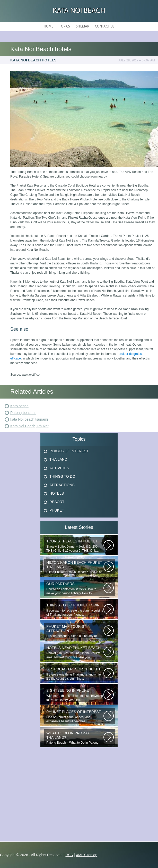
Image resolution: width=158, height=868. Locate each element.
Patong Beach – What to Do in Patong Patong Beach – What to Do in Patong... (75, 738)
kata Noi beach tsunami (29, 419)
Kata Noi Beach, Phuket (29, 426)
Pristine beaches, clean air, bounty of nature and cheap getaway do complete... (75, 631)
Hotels (57, 493)
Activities (59, 468)
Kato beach (19, 406)
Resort (57, 502)
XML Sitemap (87, 855)
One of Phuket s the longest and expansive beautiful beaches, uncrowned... (75, 717)
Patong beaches (23, 413)
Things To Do (62, 476)
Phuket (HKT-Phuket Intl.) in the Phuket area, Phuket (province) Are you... (75, 653)
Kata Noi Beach (79, 11)
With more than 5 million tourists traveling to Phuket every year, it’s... (75, 695)
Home (49, 27)
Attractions (62, 485)
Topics (65, 27)
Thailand (58, 459)
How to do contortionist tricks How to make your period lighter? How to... (75, 589)
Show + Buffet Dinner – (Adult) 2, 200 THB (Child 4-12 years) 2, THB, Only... (75, 546)
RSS (69, 855)
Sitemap (82, 27)
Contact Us (105, 27)
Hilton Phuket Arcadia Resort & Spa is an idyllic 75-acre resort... (75, 567)
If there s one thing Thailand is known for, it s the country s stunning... (75, 674)
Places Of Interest (69, 451)
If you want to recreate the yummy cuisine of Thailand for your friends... (75, 610)
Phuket (57, 510)
